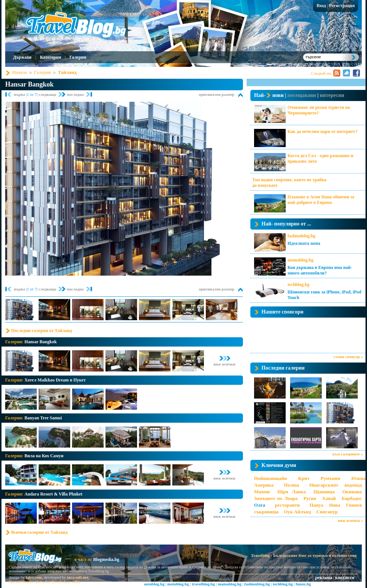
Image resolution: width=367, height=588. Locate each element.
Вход (321, 6)
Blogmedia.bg (106, 559)
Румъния (330, 478)
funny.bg (303, 584)
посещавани (302, 95)
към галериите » (348, 454)
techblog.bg (298, 285)
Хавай (329, 498)
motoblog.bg (178, 584)
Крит (304, 478)
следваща (48, 94)
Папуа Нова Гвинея (336, 505)
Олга (260, 505)
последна (75, 94)
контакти (345, 578)
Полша (291, 485)
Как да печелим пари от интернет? (322, 131)
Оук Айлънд (297, 512)
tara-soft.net (78, 577)
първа (20, 94)
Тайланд (67, 72)
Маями (262, 492)
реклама (324, 578)
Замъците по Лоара (276, 498)
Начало (20, 72)
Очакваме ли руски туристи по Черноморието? (319, 110)
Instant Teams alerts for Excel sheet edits (45, 582)
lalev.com (34, 577)
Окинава (352, 492)
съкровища (266, 512)
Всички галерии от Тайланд (39, 532)
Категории (50, 57)
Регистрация (342, 6)
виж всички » (350, 520)
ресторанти (287, 505)
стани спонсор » (348, 357)
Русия (310, 498)
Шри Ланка (292, 492)
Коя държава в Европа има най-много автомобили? (320, 270)
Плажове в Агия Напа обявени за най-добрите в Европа (321, 200)
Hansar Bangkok (29, 84)
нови (278, 95)
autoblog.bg (154, 584)
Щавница (324, 492)
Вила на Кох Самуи (44, 456)
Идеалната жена (304, 243)
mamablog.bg (301, 260)
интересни (332, 95)
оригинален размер (217, 94)
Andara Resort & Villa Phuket (53, 494)
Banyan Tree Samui (43, 418)
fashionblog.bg (301, 236)
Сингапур (327, 512)
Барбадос (352, 498)
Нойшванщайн (271, 478)
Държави (22, 57)
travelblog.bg (203, 584)
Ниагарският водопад (336, 485)
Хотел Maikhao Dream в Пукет (55, 380)
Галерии (78, 57)
